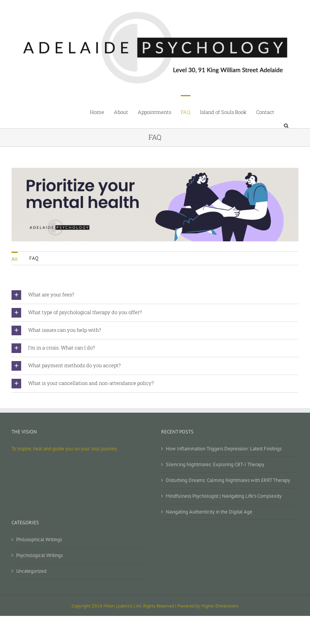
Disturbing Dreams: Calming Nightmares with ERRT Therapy (228, 480)
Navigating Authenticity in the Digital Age (209, 512)
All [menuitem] (15, 259)
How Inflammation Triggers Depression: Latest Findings (224, 449)
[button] (286, 112)
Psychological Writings (39, 555)
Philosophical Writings (39, 539)
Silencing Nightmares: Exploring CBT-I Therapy (215, 464)
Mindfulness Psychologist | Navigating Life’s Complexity (224, 496)
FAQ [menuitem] (34, 258)
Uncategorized (31, 571)
